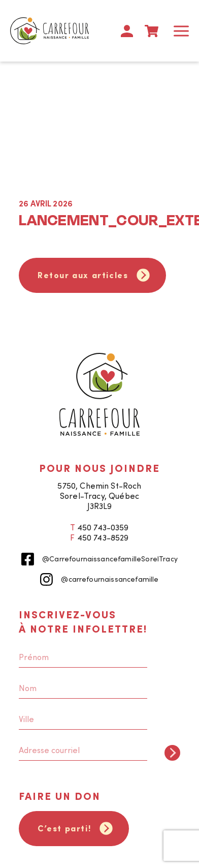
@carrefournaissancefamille (99, 579)
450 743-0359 (103, 527)
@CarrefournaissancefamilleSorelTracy (99, 559)
